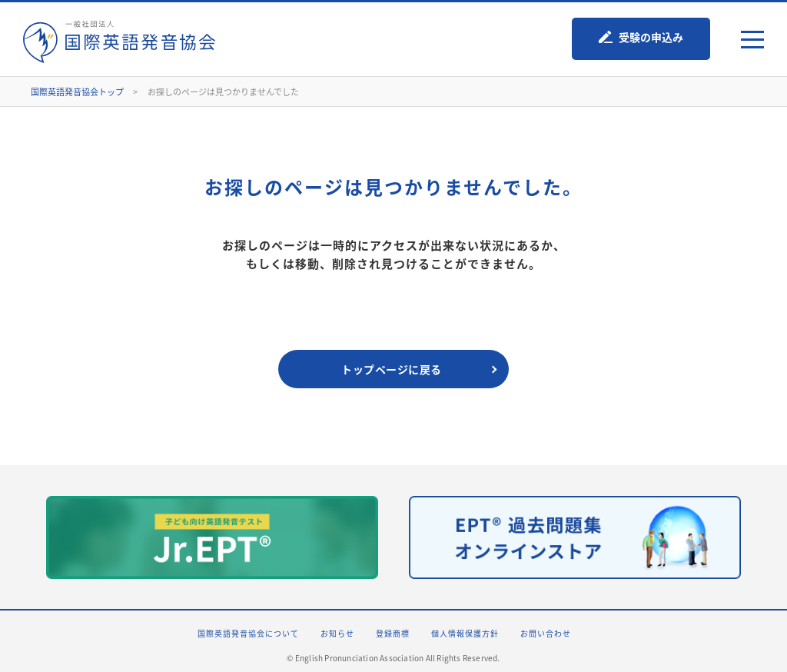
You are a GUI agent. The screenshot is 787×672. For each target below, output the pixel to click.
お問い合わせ (546, 633)
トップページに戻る (392, 369)
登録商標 (393, 633)
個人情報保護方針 (465, 633)
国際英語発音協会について (248, 633)
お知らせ (337, 633)
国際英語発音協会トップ (77, 92)
